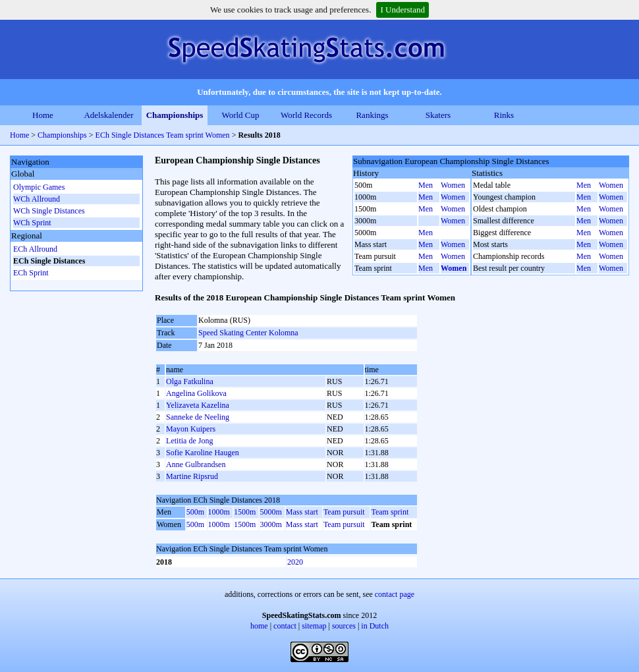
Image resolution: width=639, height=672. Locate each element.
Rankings (372, 115)
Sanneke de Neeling (198, 417)
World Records (306, 115)
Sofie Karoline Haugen (203, 453)
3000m (270, 524)
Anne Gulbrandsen (196, 464)
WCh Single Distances (49, 211)
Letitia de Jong (189, 441)
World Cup (240, 115)
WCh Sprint (32, 223)
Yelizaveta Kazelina (198, 405)
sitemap (314, 626)
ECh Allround (35, 249)
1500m (245, 512)
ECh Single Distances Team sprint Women (163, 135)
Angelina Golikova (196, 393)
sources (344, 626)
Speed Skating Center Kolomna (248, 333)
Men (426, 185)
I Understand (403, 10)
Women (453, 185)
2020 (295, 562)
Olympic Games (39, 187)
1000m (219, 512)
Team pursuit (344, 512)
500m (195, 512)
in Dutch (375, 626)
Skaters (438, 115)
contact (285, 626)
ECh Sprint (31, 273)
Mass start (302, 512)
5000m (270, 512)
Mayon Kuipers (191, 429)
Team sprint (390, 512)
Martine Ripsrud (192, 476)
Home (43, 115)
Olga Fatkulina (190, 381)
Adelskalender (108, 115)
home (259, 626)
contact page (395, 594)
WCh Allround (37, 199)
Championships (175, 115)
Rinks (504, 115)
